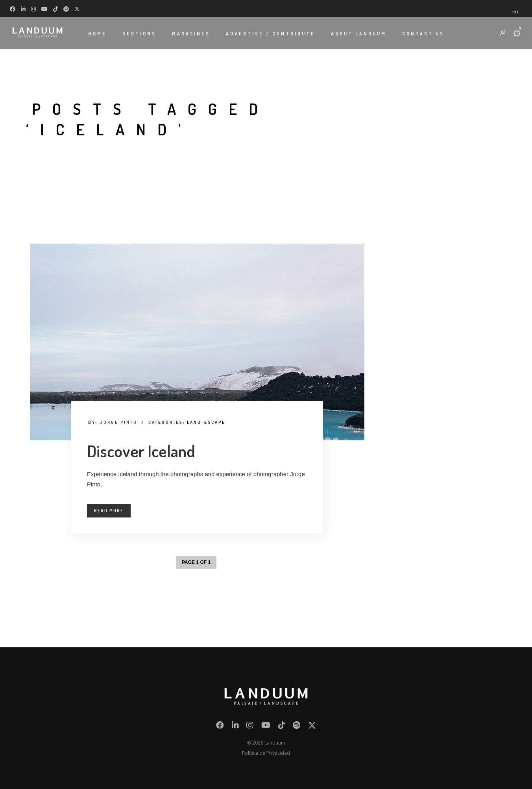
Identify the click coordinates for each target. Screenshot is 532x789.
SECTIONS (139, 34)
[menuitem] (515, 12)
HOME (97, 34)
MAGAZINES (191, 34)
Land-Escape (206, 422)
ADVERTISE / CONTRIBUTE (271, 34)
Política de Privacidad (266, 753)
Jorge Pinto (118, 422)
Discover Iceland (141, 451)
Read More (109, 511)
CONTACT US (423, 34)
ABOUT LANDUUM (359, 34)
